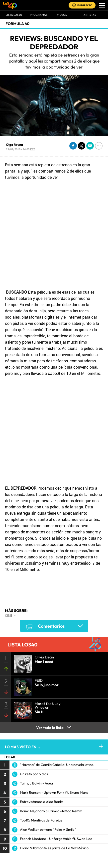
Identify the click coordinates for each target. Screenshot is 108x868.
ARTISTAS (90, 15)
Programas (39, 15)
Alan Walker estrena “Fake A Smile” (48, 829)
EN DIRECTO (85, 5)
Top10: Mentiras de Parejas (41, 820)
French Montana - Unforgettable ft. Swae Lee (56, 839)
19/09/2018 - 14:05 (20, 149)
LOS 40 (10, 757)
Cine (9, 615)
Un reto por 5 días (34, 774)
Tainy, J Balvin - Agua (36, 783)
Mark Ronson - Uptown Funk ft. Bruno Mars (54, 792)
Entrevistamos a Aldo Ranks (42, 802)
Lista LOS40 (14, 15)
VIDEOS (62, 15)
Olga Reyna (14, 145)
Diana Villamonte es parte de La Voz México (54, 848)
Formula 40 (17, 24)
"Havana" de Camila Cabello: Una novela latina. (57, 765)
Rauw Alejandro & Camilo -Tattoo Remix (51, 811)
